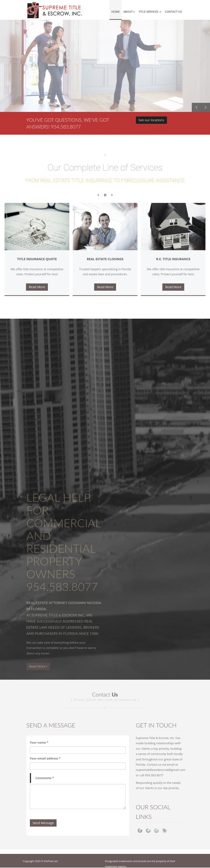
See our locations (151, 121)
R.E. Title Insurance (173, 259)
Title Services (150, 12)
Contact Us (173, 12)
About (129, 12)
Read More (37, 287)
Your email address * (45, 758)
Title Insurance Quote (37, 259)
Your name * (39, 742)
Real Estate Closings (105, 259)
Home (115, 12)
